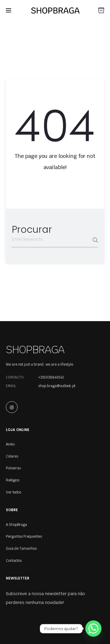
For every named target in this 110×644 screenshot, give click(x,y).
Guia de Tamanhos (21, 549)
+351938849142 (51, 377)
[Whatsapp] (93, 629)
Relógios (13, 480)
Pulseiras (13, 468)
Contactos (14, 561)
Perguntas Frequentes (24, 536)
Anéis (10, 444)
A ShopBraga (16, 525)
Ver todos (13, 492)
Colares (12, 456)
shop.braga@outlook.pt (57, 386)
